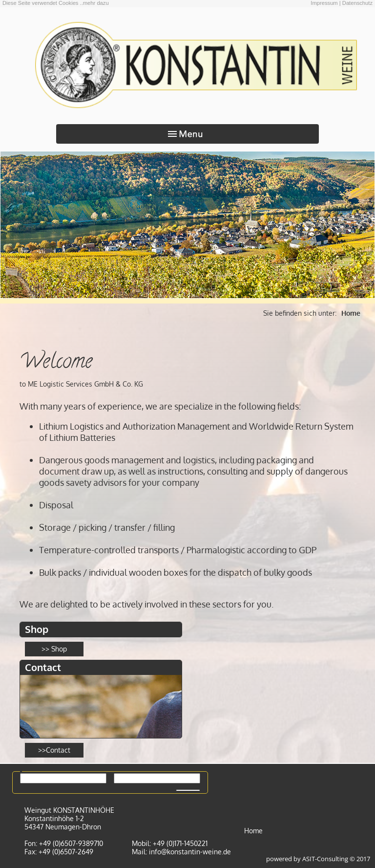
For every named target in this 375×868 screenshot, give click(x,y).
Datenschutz (357, 3)
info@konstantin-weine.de (190, 852)
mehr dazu (96, 3)
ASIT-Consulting (325, 859)
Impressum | (325, 3)
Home (351, 313)
